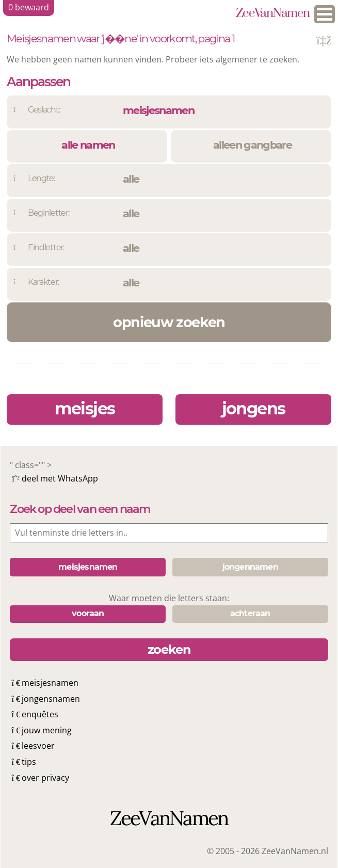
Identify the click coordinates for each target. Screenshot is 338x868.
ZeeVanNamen (273, 14)
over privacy (45, 778)
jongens (254, 408)
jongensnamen (51, 699)
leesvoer (38, 746)
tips (29, 762)
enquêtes (40, 714)
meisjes (85, 408)
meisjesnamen (50, 683)
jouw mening (47, 730)
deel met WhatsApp (60, 478)
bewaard (29, 7)
